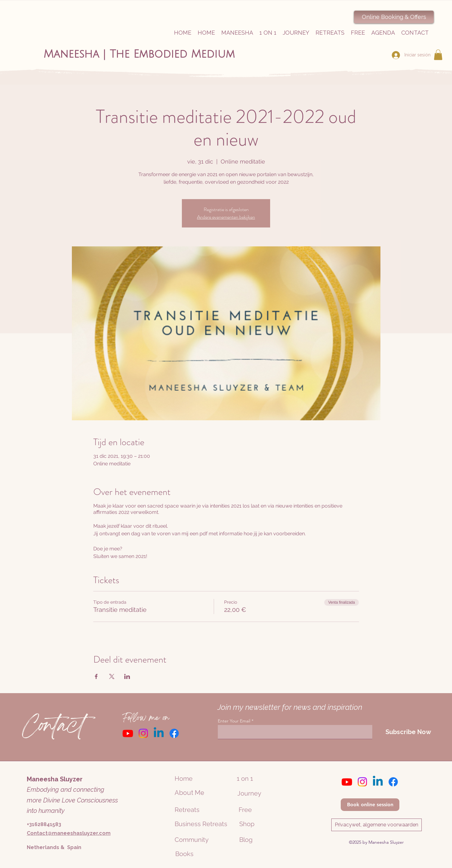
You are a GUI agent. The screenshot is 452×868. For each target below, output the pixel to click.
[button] (438, 55)
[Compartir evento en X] (112, 676)
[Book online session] (370, 805)
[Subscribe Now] (408, 732)
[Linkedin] (159, 733)
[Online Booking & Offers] (394, 17)
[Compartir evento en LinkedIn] (127, 676)
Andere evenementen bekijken (226, 217)
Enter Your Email (234, 721)
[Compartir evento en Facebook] (96, 676)
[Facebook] (174, 733)
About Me (189, 793)
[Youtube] (128, 733)
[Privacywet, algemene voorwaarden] (377, 825)
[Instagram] (143, 733)
